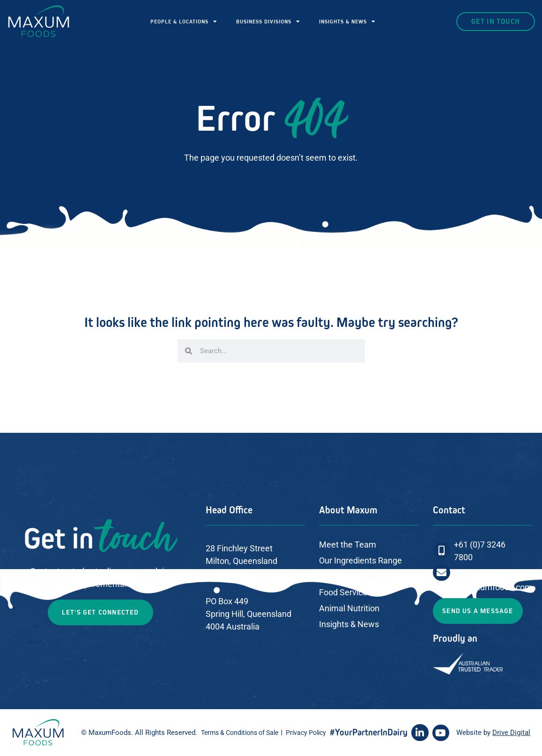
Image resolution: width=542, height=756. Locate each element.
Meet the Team (348, 545)
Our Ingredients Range (360, 560)
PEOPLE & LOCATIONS (184, 22)
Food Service (343, 592)
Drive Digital (511, 733)
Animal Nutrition (349, 608)
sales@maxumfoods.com (484, 587)
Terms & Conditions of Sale (240, 733)
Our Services (342, 576)
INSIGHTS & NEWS (347, 22)
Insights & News (349, 624)
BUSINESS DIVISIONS (268, 22)
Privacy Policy (306, 733)
